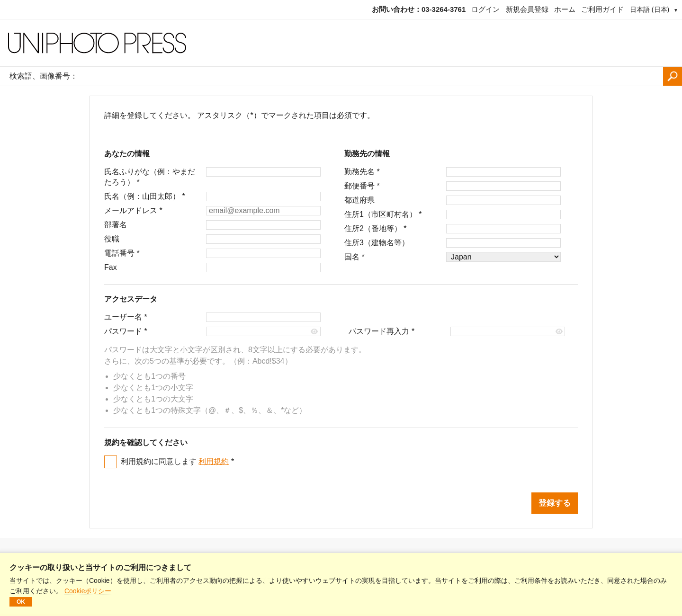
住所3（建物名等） (377, 243)
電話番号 (122, 253)
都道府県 (359, 200)
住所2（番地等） (376, 228)
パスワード (126, 331)
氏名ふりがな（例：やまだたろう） (150, 177)
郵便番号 (362, 186)
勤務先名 (362, 172)
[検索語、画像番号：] (373, 76)
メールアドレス (133, 210)
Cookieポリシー (88, 591)
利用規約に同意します (177, 461)
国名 (354, 257)
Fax (111, 267)
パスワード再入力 (381, 331)
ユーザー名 (126, 317)
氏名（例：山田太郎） (145, 196)
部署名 (116, 225)
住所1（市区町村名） (383, 214)
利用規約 (214, 461)
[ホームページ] (341, 43)
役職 (112, 239)
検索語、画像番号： (44, 76)
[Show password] (315, 332)
